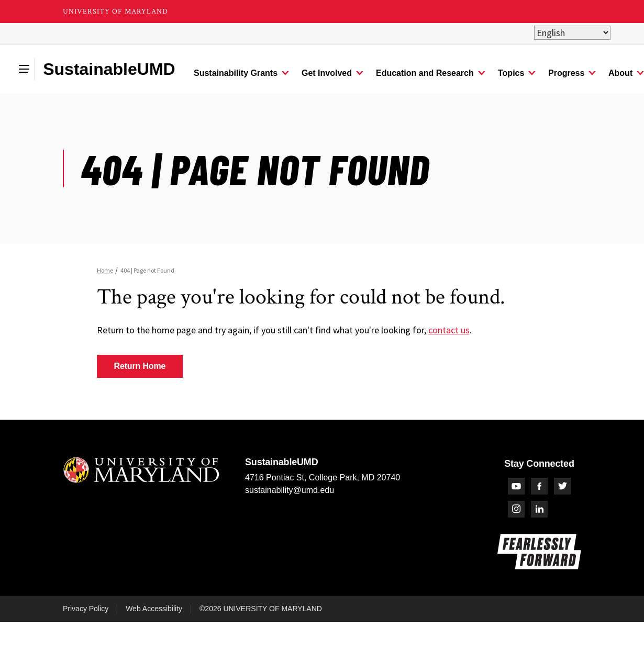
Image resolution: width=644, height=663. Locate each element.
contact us (449, 330)
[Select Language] (572, 33)
